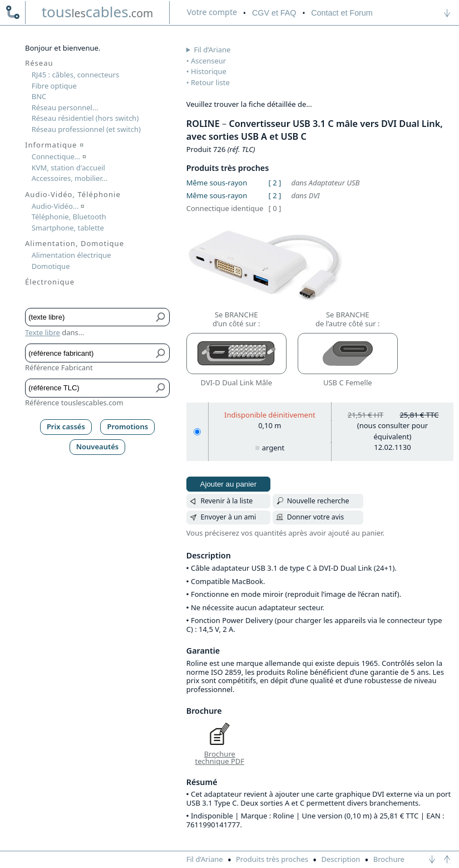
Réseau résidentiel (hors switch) (85, 118)
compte (212, 12)
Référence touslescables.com (74, 403)
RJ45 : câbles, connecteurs (75, 75)
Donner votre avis (316, 517)
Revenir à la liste (226, 501)
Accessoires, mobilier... (70, 178)
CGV (274, 13)
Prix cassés (66, 426)
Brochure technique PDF (219, 758)
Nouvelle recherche (318, 501)
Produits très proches (272, 859)
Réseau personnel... (65, 107)
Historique (209, 71)
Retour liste (210, 82)
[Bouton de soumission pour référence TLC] (161, 388)
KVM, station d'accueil (68, 168)
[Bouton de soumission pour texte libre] (161, 317)
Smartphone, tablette (68, 228)
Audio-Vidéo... (58, 206)
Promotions (128, 426)
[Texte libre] (89, 317)
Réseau (39, 63)
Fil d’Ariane (213, 50)
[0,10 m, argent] (197, 432)
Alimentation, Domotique (75, 243)
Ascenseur (208, 61)
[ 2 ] (275, 183)
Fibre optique (54, 86)
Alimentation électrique (71, 255)
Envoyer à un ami (228, 517)
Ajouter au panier (229, 484)
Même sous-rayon (217, 183)
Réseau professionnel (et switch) (86, 129)
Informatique (55, 145)
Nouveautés (98, 447)
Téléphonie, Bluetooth (69, 217)
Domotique (51, 266)
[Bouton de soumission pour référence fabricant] (161, 353)
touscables (98, 12)
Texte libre (43, 332)
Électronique (50, 282)
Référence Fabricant (59, 367)
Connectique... (59, 156)
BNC (39, 96)
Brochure (389, 859)
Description (340, 859)
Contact (342, 13)
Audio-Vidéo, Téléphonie (73, 194)
